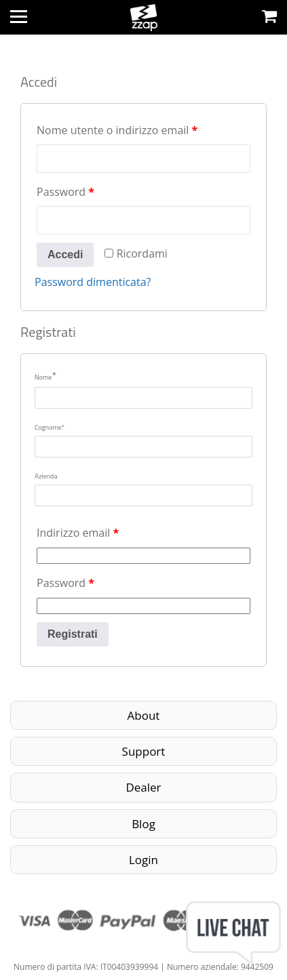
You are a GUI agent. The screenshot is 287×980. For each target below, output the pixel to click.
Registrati (73, 634)
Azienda (46, 476)
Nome (45, 375)
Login (143, 860)
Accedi (65, 254)
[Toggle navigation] (19, 17)
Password (65, 192)
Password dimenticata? (93, 282)
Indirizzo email (78, 533)
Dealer (143, 787)
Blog (143, 824)
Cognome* (50, 427)
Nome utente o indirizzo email (117, 130)
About (144, 715)
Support (144, 751)
